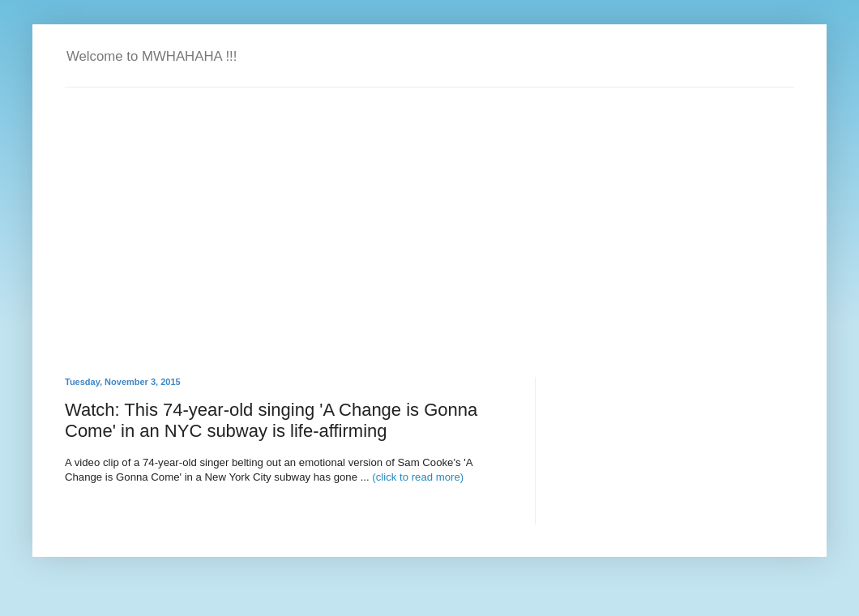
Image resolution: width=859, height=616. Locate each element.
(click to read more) (418, 477)
